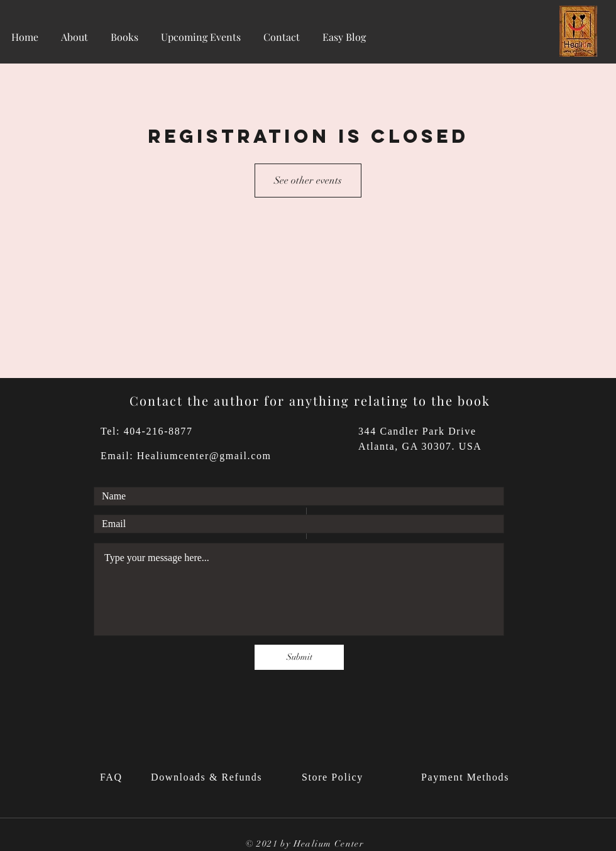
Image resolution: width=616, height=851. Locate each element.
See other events (308, 181)
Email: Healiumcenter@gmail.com (186, 456)
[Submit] (299, 657)
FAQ (113, 777)
